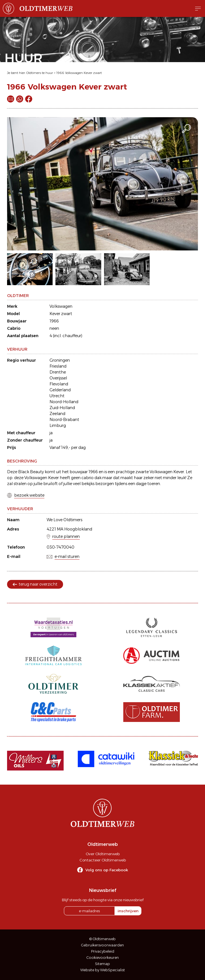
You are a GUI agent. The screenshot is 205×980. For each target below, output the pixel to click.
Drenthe (58, 372)
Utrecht (57, 396)
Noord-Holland (64, 402)
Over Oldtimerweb (103, 854)
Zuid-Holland (62, 408)
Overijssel (58, 378)
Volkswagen (61, 306)
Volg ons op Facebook (107, 870)
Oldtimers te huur (40, 73)
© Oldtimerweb (102, 939)
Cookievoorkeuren (103, 958)
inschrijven (128, 911)
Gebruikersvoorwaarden (102, 945)
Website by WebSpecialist (103, 970)
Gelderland (60, 390)
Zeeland (57, 414)
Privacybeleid (103, 951)
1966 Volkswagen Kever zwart (79, 73)
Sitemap (102, 964)
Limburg (58, 425)
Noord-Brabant (64, 420)
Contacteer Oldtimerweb (103, 860)
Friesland (58, 366)
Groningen (60, 360)
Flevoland (59, 384)
